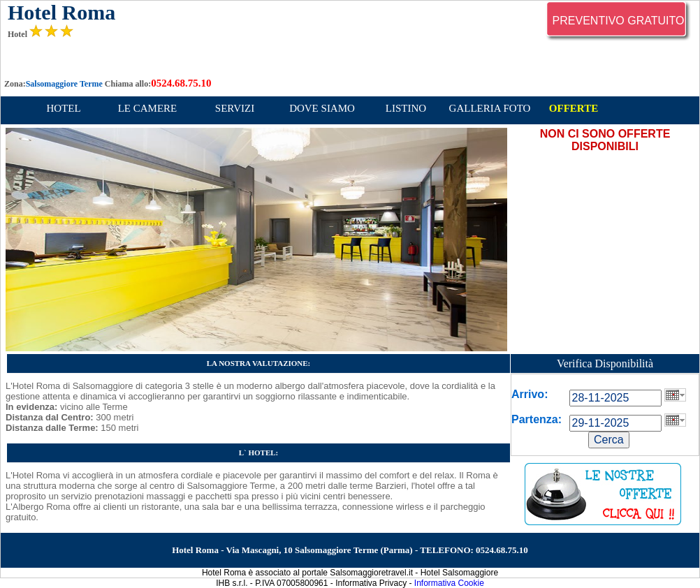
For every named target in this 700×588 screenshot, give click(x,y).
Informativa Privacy (371, 583)
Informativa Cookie (449, 583)
